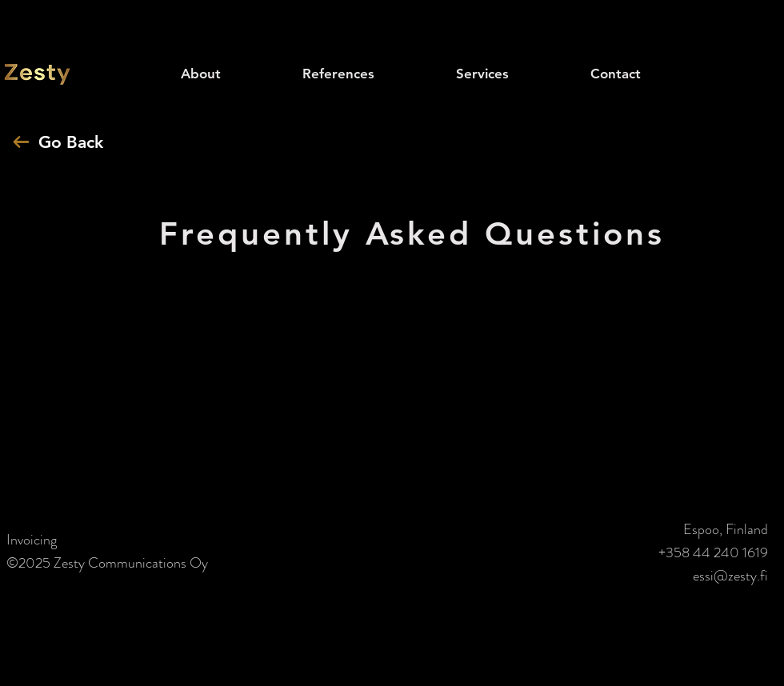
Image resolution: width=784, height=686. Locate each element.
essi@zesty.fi (730, 576)
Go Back (71, 142)
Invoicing (32, 540)
